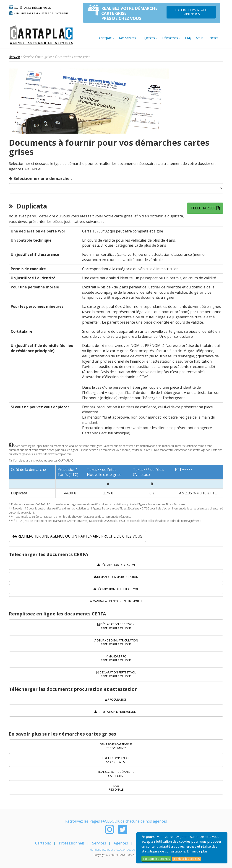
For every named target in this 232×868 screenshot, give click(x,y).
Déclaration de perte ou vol (116, 589)
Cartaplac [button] (107, 38)
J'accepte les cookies (156, 859)
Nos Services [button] (129, 38)
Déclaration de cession (116, 565)
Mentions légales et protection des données (116, 850)
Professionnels (72, 843)
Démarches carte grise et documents (116, 746)
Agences (121, 843)
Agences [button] (151, 38)
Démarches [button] (171, 38)
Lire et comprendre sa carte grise (116, 760)
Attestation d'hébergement (116, 712)
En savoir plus (197, 851)
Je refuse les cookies (186, 859)
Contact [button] (214, 38)
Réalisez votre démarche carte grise (116, 774)
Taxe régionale (116, 788)
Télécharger (205, 208)
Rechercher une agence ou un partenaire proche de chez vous (77, 536)
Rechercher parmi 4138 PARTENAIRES (191, 12)
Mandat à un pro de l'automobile (116, 601)
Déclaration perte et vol (116, 674)
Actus (199, 38)
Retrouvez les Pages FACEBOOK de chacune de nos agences (116, 821)
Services (99, 843)
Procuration (116, 700)
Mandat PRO (116, 658)
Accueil (14, 57)
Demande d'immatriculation (116, 577)
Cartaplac (43, 843)
